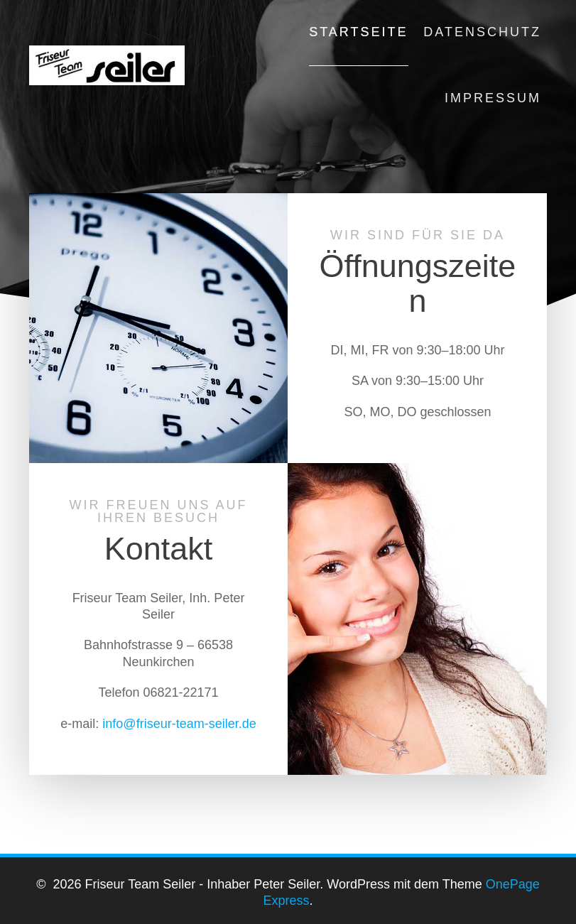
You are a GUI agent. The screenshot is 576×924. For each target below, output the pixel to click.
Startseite (358, 32)
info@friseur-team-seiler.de (179, 724)
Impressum (493, 98)
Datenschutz (482, 32)
